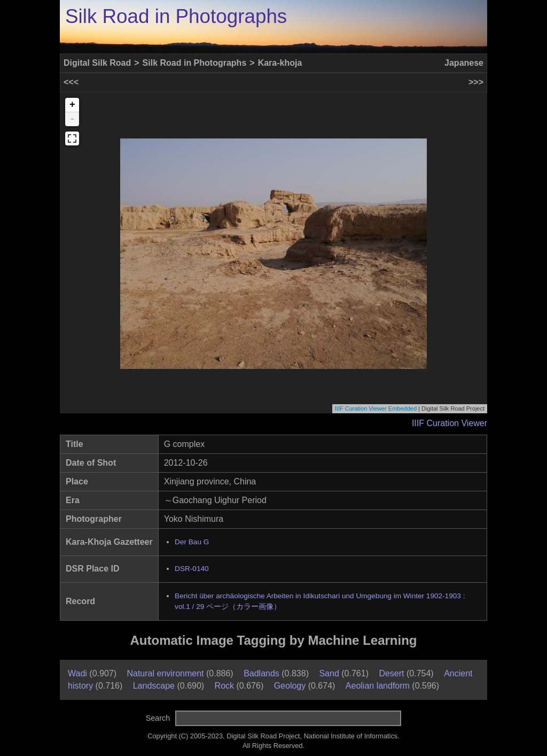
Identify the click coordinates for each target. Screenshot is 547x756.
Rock (224, 686)
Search (158, 718)
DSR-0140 (192, 569)
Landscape (154, 686)
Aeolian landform (378, 686)
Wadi (77, 673)
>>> (476, 82)
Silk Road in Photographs (176, 16)
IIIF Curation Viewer (450, 423)
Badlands (261, 673)
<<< (71, 82)
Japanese (464, 63)
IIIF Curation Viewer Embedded (376, 408)
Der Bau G (192, 542)
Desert (391, 673)
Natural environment (165, 673)
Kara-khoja (280, 63)
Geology (290, 686)
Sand (329, 673)
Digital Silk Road (97, 63)
